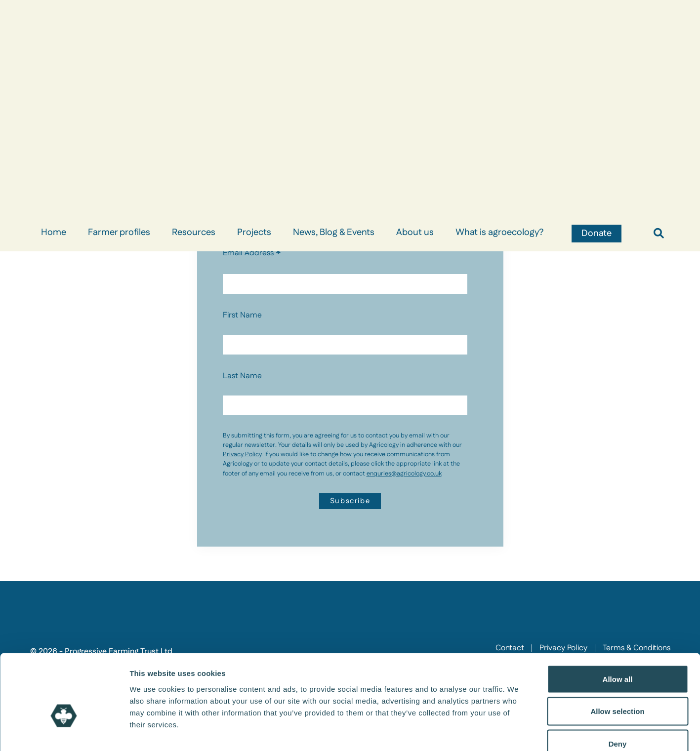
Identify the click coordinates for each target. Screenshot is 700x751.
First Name (242, 315)
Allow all (618, 621)
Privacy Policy (242, 454)
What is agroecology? (499, 233)
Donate (597, 234)
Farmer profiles (119, 233)
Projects (254, 233)
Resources (194, 233)
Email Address (252, 253)
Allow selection (617, 654)
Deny (618, 686)
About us (415, 233)
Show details (518, 731)
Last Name (242, 376)
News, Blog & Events (334, 233)
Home (54, 233)
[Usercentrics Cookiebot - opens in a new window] (64, 732)
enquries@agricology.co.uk (404, 474)
